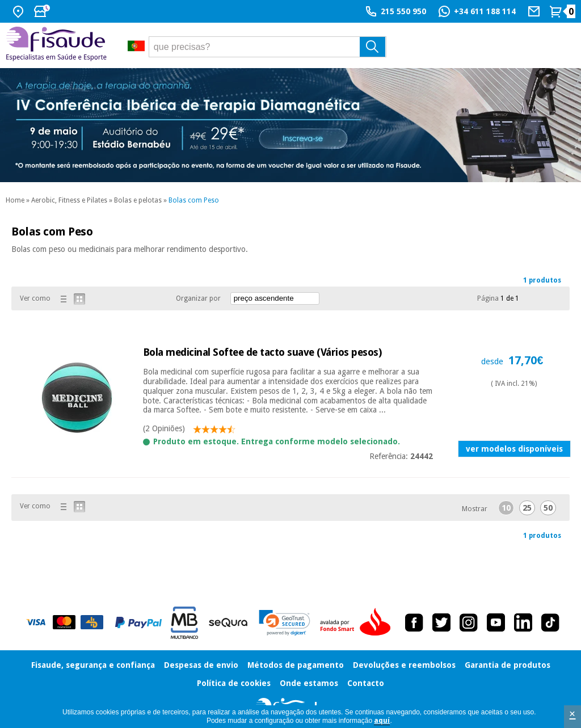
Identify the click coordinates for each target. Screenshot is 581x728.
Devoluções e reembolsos (404, 665)
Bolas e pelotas (138, 200)
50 (548, 508)
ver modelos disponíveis (514, 449)
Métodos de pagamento (296, 665)
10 (506, 508)
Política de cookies (234, 683)
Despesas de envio (201, 665)
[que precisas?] (268, 47)
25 (527, 508)
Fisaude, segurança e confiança (93, 665)
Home (15, 200)
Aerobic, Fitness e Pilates (69, 200)
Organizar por (198, 298)
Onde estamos (309, 683)
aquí (382, 721)
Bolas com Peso (194, 200)
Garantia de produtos (508, 665)
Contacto (366, 683)
